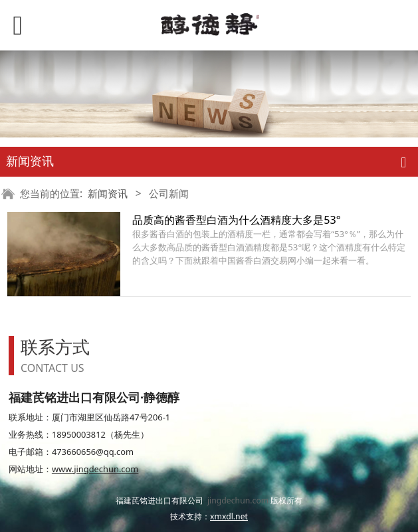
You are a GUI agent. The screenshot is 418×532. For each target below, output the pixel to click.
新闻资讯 (108, 194)
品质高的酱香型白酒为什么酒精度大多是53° (236, 220)
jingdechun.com (238, 500)
